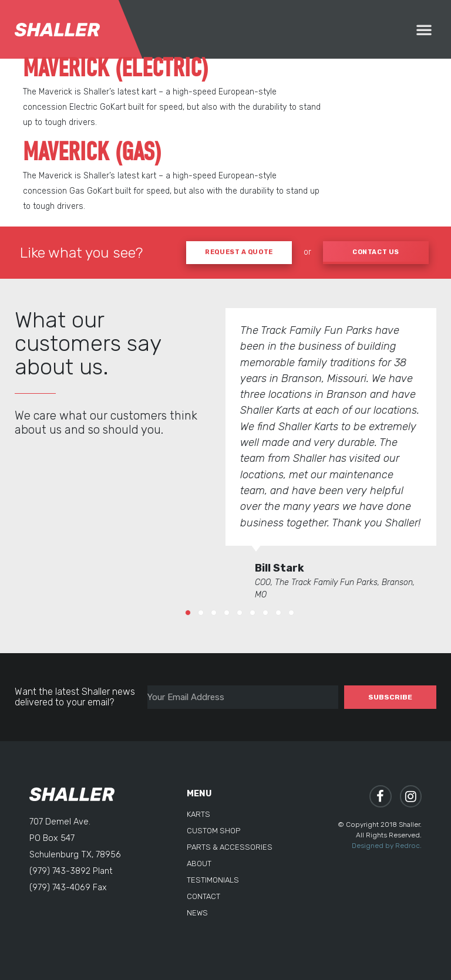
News (197, 913)
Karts (198, 814)
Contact (203, 896)
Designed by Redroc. (387, 846)
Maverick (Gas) (92, 153)
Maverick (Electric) (115, 69)
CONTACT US (376, 252)
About (199, 864)
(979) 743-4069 (60, 887)
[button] (424, 29)
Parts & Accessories (230, 847)
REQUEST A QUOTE (239, 252)
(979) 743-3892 (60, 871)
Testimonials (213, 880)
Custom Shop (213, 831)
